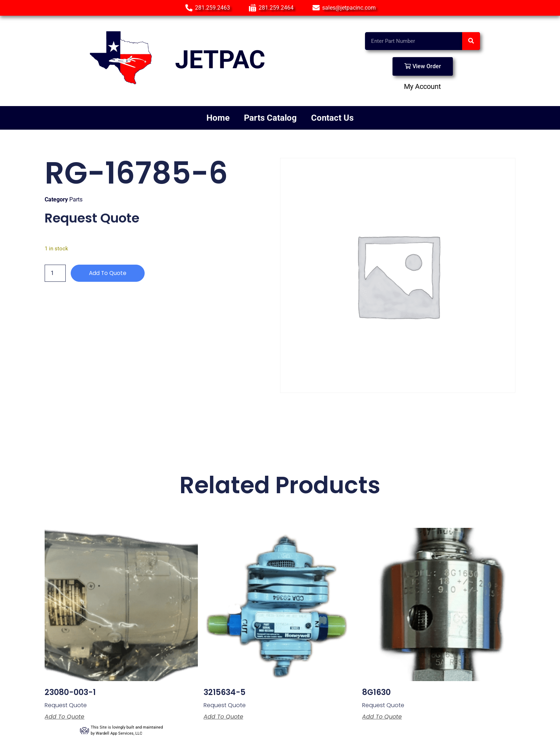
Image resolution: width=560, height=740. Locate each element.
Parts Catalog (270, 118)
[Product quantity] (55, 273)
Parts (76, 199)
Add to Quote (108, 273)
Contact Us (332, 118)
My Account (422, 86)
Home (218, 118)
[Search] (471, 41)
